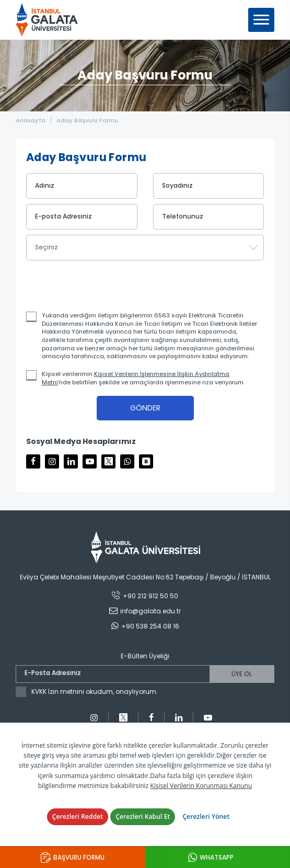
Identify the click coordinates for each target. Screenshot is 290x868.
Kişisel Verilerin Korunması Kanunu (201, 786)
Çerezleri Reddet (78, 816)
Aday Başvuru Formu (87, 120)
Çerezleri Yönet (206, 816)
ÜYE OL (242, 674)
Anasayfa (31, 120)
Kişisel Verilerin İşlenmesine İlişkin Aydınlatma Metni (136, 378)
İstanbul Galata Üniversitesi (50, 20)
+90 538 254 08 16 (150, 626)
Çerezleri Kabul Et (143, 816)
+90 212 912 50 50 (150, 596)
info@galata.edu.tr (150, 611)
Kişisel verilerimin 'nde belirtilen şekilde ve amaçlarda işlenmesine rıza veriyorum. (143, 378)
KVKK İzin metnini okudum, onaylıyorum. (95, 692)
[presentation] (98, 286)
